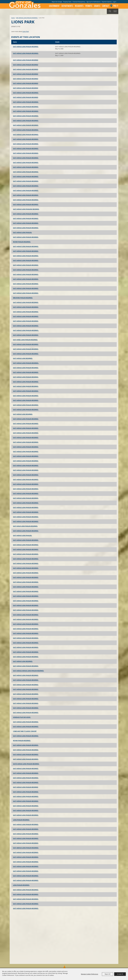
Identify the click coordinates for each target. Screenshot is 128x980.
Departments (67, 6)
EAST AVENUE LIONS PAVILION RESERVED (26, 60)
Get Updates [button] (115, 11)
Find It (116, 6)
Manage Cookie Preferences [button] (90, 974)
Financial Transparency (79, 2)
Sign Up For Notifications (94, 2)
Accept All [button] (120, 974)
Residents (79, 6)
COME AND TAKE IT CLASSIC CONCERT (25, 731)
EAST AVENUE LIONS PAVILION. (22, 233)
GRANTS (97, 6)
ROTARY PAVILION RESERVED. (22, 242)
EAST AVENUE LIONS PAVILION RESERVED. (27, 18)
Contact (106, 6)
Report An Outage (57, 2)
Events (13, 18)
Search (110, 11)
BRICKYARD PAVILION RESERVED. (23, 298)
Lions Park (26, 31)
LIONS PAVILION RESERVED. (21, 820)
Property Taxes (67, 2)
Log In (115, 2)
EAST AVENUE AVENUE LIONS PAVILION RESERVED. (28, 671)
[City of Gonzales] (25, 4)
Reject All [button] (108, 974)
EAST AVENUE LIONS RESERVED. (23, 358)
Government (54, 6)
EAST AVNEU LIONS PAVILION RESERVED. (25, 340)
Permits (89, 6)
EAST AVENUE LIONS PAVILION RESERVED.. (26, 330)
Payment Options (107, 2)
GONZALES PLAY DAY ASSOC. (22, 717)
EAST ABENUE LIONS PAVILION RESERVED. (26, 848)
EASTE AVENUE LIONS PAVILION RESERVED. (26, 764)
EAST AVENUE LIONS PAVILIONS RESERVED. (26, 209)
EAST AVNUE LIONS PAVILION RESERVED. (25, 526)
